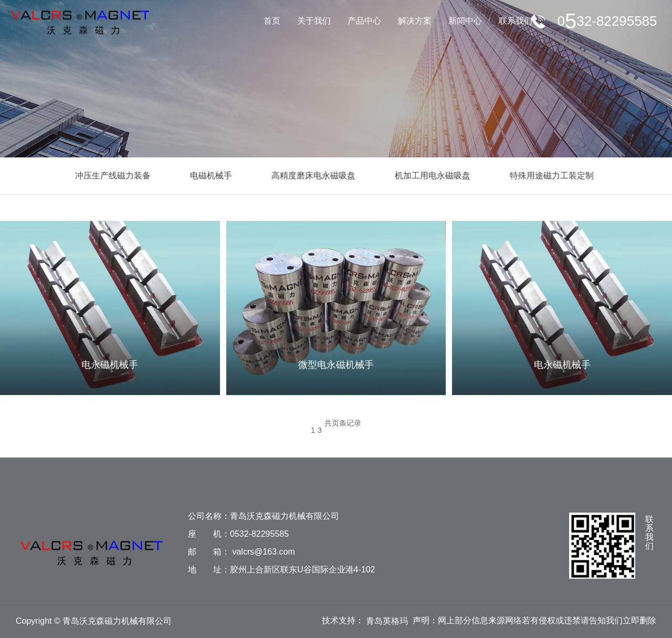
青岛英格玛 (387, 621)
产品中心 (364, 21)
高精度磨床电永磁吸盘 (310, 176)
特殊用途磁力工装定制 (549, 176)
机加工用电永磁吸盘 (429, 176)
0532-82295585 (259, 534)
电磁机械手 (208, 176)
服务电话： (607, 21)
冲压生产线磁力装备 (110, 176)
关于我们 (314, 21)
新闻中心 (465, 21)
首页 (272, 21)
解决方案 (415, 21)
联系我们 (516, 21)
